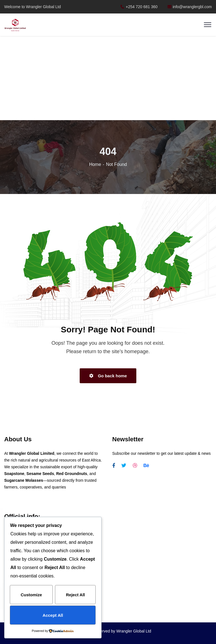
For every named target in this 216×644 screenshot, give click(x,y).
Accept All (53, 615)
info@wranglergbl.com (190, 7)
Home (95, 164)
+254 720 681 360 (139, 7)
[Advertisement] (108, 79)
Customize (31, 595)
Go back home (108, 376)
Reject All (75, 595)
